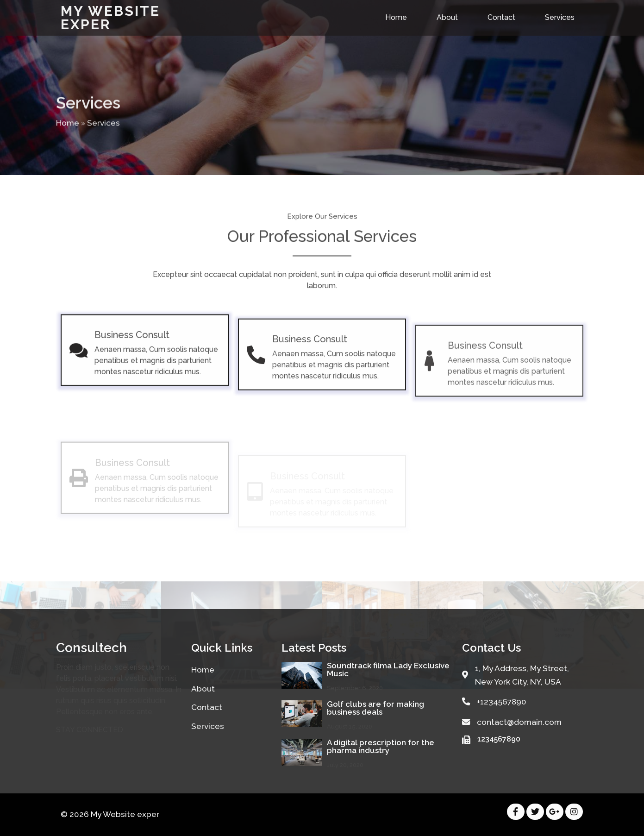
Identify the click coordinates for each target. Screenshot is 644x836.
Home (68, 132)
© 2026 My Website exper (110, 814)
